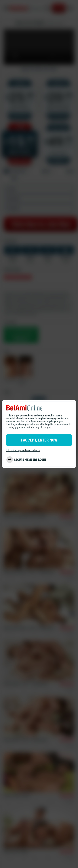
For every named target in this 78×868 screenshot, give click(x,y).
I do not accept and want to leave (23, 450)
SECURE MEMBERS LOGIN (30, 460)
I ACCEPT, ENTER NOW (39, 440)
